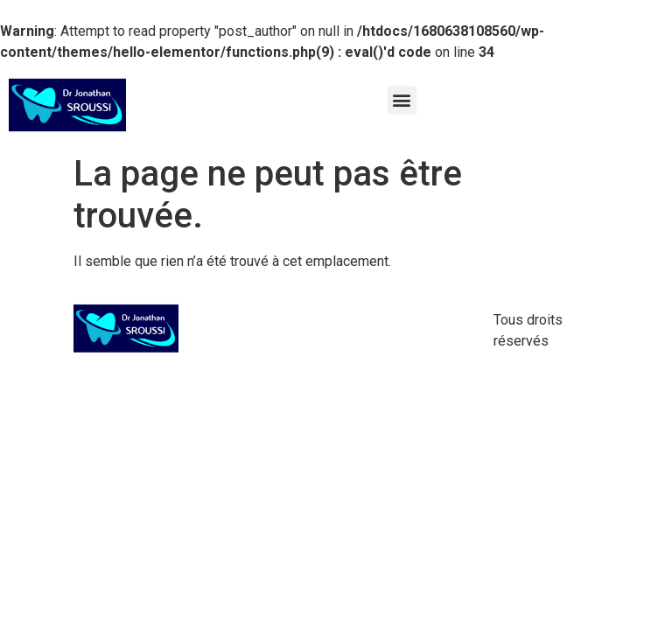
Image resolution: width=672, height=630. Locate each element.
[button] (402, 100)
